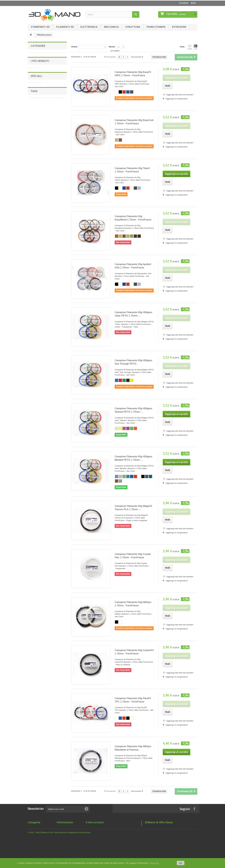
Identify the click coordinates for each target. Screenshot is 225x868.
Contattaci (184, 3)
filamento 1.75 (35, 459)
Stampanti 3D (40, 27)
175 (31, 468)
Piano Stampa (156, 27)
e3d (41, 472)
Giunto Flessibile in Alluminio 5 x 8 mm (54, 370)
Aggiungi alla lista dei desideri (180, 95)
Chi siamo (61, 827)
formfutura (55, 468)
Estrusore (179, 27)
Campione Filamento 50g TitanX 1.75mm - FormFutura (132, 170)
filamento (50, 472)
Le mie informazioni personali (99, 835)
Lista (196, 47)
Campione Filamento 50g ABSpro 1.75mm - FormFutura (133, 604)
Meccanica (111, 27)
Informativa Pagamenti (67, 838)
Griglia (190, 47)
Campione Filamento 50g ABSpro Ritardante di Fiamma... (133, 748)
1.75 (38, 464)
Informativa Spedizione (67, 835)
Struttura (133, 27)
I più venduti (40, 92)
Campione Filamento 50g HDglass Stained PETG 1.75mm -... (133, 410)
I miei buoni (91, 838)
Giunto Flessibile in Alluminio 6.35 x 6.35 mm (55, 126)
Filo (31, 464)
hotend (46, 464)
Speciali (36, 406)
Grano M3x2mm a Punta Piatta (54, 101)
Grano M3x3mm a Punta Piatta (54, 295)
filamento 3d (41, 468)
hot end (61, 472)
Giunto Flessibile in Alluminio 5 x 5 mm (54, 246)
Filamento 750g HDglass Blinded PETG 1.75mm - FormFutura (53, 417)
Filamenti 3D (65, 27)
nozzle (32, 477)
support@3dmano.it (164, 847)
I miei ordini (91, 827)
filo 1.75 (33, 472)
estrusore (60, 459)
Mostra (112, 47)
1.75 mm (49, 459)
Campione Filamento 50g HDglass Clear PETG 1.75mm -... (133, 314)
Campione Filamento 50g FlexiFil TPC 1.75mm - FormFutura (133, 700)
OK (181, 863)
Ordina (74, 47)
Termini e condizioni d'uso (68, 831)
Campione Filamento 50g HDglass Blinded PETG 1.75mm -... (133, 458)
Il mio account (95, 822)
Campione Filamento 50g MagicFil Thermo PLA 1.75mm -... (133, 508)
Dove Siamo (62, 842)
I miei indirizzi (92, 831)
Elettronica (89, 27)
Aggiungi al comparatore (177, 99)
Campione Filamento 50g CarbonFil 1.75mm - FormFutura (134, 652)
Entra (193, 3)
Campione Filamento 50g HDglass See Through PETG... (133, 362)
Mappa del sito (63, 846)
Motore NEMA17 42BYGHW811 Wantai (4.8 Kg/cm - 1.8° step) (56, 343)
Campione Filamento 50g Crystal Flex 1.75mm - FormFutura (133, 556)
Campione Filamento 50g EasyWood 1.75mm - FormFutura (133, 218)
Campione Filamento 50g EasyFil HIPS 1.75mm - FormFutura (133, 74)
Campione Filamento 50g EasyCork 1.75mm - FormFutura (134, 122)
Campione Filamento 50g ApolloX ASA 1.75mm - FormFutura (133, 266)
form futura (57, 464)
